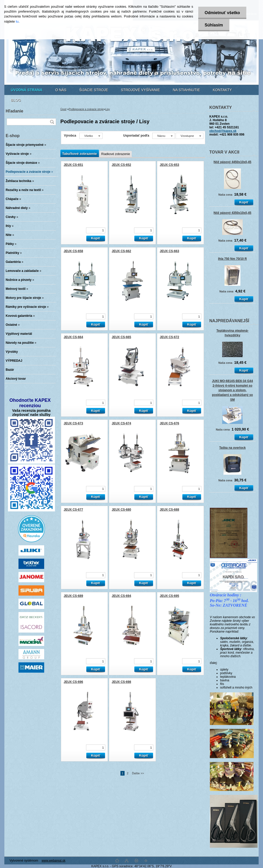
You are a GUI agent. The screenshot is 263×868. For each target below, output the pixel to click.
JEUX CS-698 (121, 682)
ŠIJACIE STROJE (93, 90)
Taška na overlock (232, 448)
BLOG (16, 100)
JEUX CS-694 (121, 596)
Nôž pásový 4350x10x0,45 (233, 213)
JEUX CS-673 (73, 423)
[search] (52, 122)
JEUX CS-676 (169, 423)
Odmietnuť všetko (222, 13)
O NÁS (61, 90)
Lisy (108, 109)
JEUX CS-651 (73, 165)
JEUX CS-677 (73, 510)
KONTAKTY (222, 90)
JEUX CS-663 (169, 251)
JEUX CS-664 (73, 337)
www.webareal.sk (54, 861)
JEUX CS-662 (121, 251)
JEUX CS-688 (169, 510)
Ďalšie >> (138, 773)
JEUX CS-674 (121, 423)
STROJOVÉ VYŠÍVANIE (140, 90)
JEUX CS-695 (169, 596)
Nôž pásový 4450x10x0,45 (233, 162)
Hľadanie (14, 111)
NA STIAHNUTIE (186, 90)
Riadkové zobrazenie (116, 154)
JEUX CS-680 (121, 510)
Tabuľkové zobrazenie (79, 154)
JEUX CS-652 (121, 165)
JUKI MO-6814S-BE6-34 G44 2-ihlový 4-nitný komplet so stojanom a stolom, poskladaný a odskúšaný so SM (232, 390)
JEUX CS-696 (73, 682)
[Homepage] (27, 90)
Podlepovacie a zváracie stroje (86, 109)
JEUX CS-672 (169, 337)
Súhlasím (214, 25)
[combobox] (163, 136)
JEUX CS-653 (169, 165)
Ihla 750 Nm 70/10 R (232, 259)
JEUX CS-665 (121, 337)
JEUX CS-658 (73, 251)
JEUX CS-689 (73, 596)
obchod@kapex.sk (223, 131)
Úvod (63, 109)
